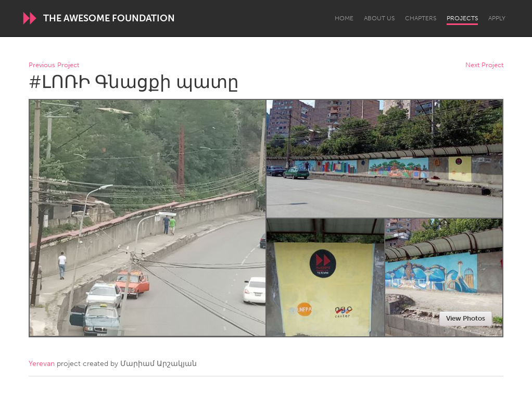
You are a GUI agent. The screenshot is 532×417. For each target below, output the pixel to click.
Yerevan (42, 364)
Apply (497, 18)
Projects (462, 18)
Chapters (421, 18)
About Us (379, 18)
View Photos (466, 318)
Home (344, 18)
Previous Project (54, 65)
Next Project (484, 65)
